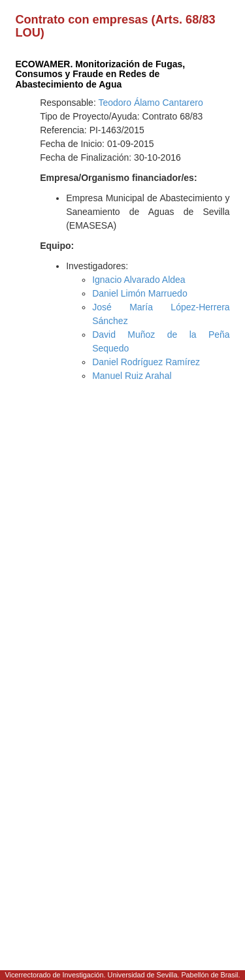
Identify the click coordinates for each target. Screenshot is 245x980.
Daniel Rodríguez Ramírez (146, 362)
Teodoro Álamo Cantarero (150, 103)
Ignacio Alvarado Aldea (139, 280)
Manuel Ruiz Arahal (132, 376)
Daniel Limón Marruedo (140, 293)
